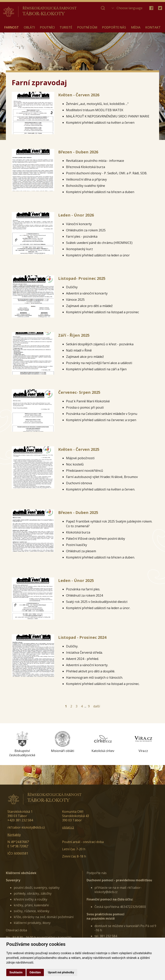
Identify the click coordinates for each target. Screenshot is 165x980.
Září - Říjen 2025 (74, 335)
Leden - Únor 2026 (76, 215)
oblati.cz (68, 827)
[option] (22, 744)
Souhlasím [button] (16, 972)
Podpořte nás (97, 873)
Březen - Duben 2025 (78, 512)
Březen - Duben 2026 (78, 152)
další (97, 706)
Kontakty (14, 835)
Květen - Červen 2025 (79, 449)
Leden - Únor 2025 (76, 580)
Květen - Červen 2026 (79, 95)
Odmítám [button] (35, 972)
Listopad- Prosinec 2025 (82, 278)
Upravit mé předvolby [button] (61, 972)
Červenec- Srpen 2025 (79, 392)
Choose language (130, 8)
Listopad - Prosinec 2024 (82, 637)
